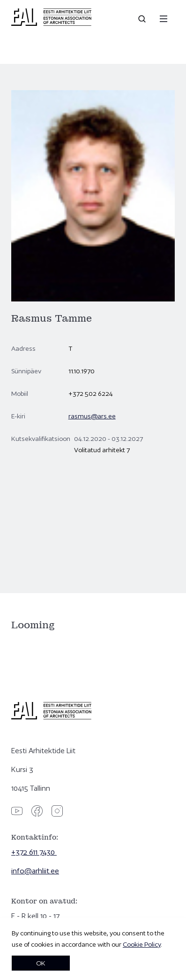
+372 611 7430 (34, 852)
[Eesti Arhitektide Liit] (51, 23)
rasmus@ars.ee (92, 416)
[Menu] (164, 19)
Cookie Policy (142, 944)
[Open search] (143, 19)
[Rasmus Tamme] (93, 520)
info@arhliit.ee (35, 871)
